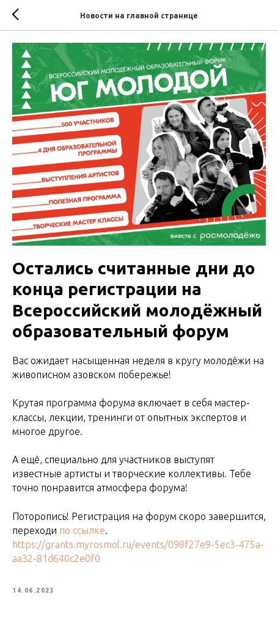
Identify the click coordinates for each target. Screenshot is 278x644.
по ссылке (82, 530)
